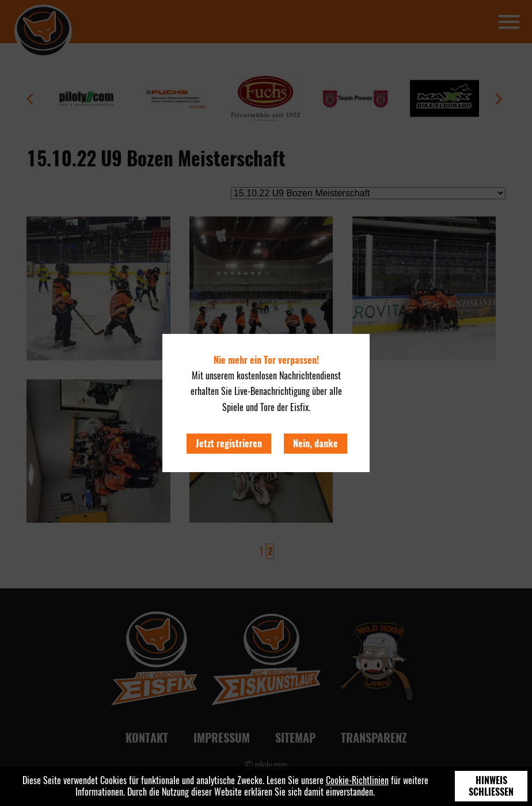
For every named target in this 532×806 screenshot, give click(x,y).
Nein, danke (316, 444)
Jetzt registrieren (229, 444)
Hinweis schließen (491, 786)
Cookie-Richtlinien (357, 780)
